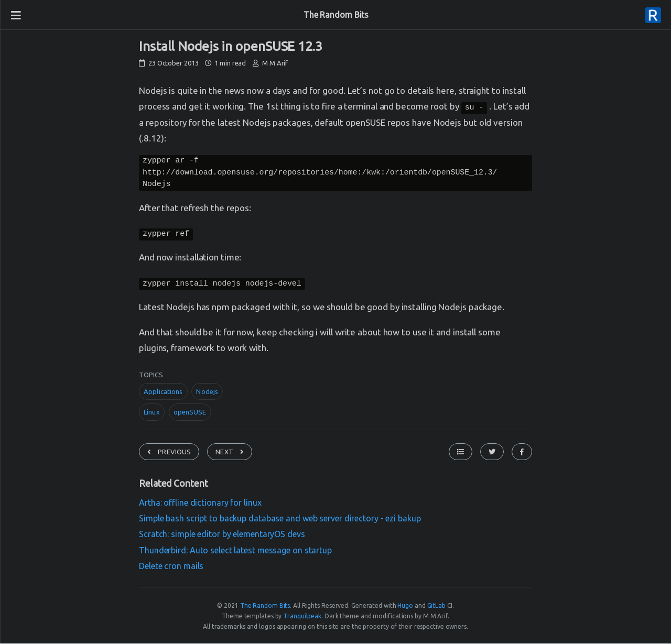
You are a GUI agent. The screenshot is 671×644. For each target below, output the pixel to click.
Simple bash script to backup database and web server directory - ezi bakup (280, 520)
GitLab (436, 607)
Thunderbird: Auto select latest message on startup (235, 552)
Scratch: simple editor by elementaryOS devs (222, 536)
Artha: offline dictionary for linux (200, 504)
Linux (152, 413)
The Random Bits (336, 15)
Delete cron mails (171, 567)
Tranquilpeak (302, 618)
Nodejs (207, 393)
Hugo (405, 607)
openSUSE (190, 413)
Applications (163, 393)
